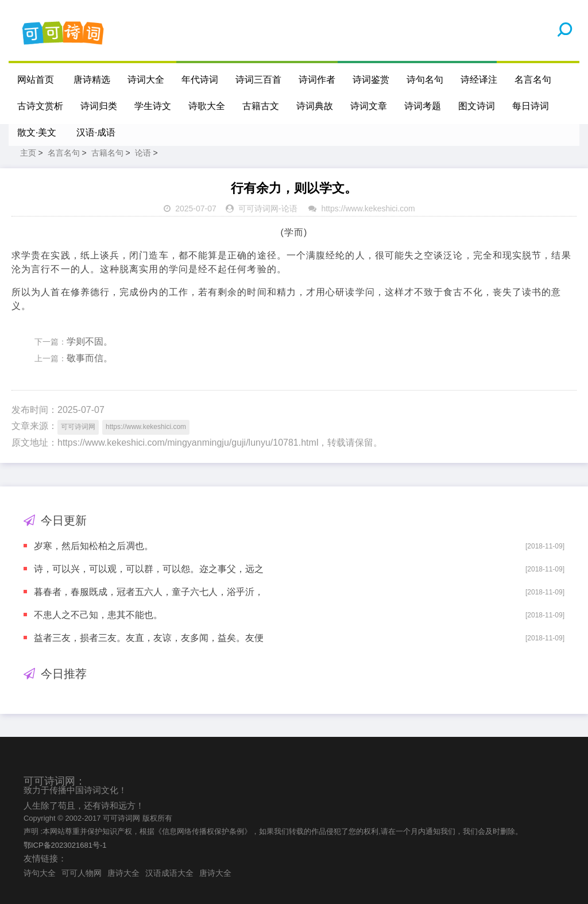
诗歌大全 (207, 106)
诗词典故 (315, 106)
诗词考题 (423, 106)
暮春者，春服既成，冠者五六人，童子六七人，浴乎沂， (149, 592)
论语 (143, 153)
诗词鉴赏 (371, 80)
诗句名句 (425, 80)
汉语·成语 (96, 132)
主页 (28, 153)
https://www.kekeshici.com (368, 208)
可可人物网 (82, 873)
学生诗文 (153, 106)
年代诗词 (200, 80)
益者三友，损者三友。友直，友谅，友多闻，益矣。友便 (149, 638)
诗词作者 (317, 80)
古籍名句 (107, 153)
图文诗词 (477, 106)
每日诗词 (531, 106)
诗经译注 (479, 80)
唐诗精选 (92, 80)
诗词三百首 (258, 80)
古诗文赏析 (40, 106)
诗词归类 (99, 106)
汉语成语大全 (169, 873)
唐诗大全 (123, 873)
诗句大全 (40, 873)
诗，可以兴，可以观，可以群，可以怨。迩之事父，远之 (149, 569)
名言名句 (533, 80)
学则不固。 (90, 341)
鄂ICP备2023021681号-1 (65, 845)
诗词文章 (369, 106)
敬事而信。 (90, 358)
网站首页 (36, 80)
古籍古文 (261, 106)
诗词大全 (146, 80)
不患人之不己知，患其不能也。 (98, 615)
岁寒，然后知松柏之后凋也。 (94, 546)
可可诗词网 (258, 208)
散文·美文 (37, 132)
